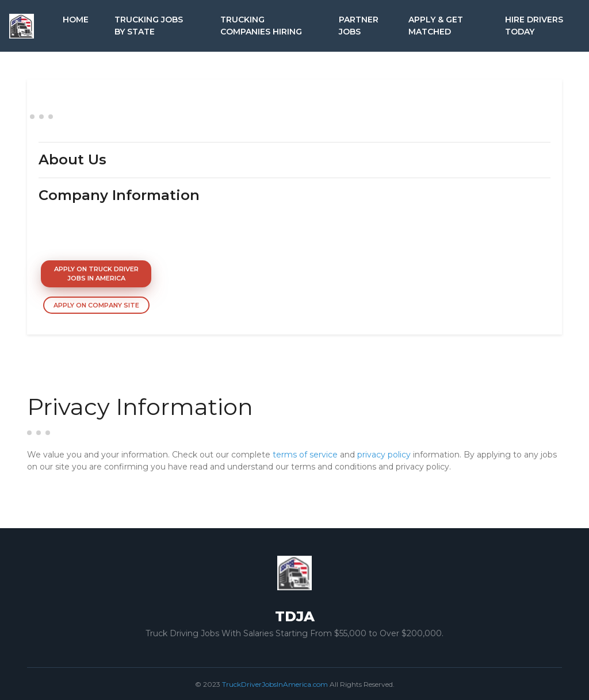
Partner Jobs (359, 26)
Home (76, 20)
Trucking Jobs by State (149, 26)
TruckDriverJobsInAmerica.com (275, 684)
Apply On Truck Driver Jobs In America (96, 274)
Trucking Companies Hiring (261, 26)
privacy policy (384, 455)
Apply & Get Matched (436, 26)
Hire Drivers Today (534, 26)
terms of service (305, 455)
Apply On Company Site (96, 305)
